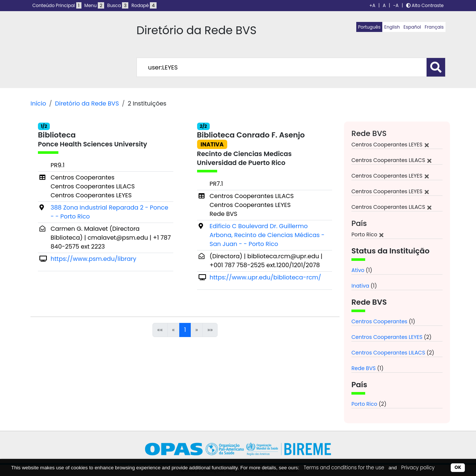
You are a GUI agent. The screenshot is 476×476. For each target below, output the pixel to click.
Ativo (358, 270)
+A (372, 5)
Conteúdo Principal (57, 5)
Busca (118, 5)
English (392, 27)
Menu (94, 5)
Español (412, 27)
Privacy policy (418, 468)
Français (434, 27)
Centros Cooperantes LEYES (387, 337)
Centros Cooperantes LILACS (388, 353)
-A (396, 5)
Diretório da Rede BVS (87, 103)
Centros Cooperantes (379, 321)
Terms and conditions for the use (344, 468)
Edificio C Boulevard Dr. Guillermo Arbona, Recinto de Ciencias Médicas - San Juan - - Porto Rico (267, 235)
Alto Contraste (425, 5)
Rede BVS (364, 368)
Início (38, 103)
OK (458, 467)
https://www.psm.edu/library (93, 259)
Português (369, 27)
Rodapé (144, 5)
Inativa (360, 286)
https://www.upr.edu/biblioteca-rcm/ (266, 277)
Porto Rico (364, 404)
